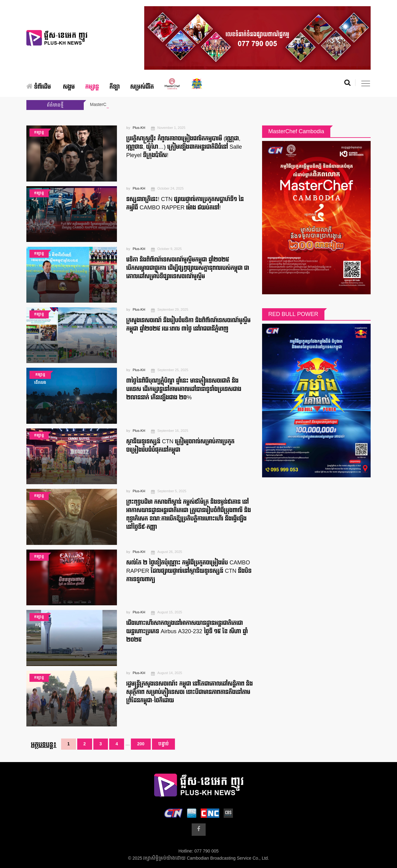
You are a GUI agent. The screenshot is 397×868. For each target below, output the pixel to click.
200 (141, 744)
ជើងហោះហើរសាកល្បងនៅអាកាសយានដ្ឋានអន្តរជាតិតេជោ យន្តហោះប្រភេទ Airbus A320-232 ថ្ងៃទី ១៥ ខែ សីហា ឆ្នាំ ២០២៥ (187, 631)
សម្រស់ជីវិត (142, 87)
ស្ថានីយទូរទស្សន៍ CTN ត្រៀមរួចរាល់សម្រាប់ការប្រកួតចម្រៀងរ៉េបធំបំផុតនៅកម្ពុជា (180, 446)
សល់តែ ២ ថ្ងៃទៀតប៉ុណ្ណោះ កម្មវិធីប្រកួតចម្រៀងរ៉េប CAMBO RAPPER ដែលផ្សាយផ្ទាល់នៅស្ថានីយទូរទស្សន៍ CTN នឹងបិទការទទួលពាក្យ (189, 571)
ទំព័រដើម (39, 87)
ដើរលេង (40, 383)
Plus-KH (139, 128)
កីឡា (115, 87)
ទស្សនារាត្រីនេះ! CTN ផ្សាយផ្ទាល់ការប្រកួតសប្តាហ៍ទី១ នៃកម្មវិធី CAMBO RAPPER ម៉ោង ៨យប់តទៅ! (185, 204)
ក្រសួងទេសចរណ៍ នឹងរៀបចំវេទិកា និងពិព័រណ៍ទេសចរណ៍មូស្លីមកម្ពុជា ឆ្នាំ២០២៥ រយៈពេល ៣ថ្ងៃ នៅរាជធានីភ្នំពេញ (188, 325)
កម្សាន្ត (92, 87)
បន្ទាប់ (163, 744)
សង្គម (69, 87)
